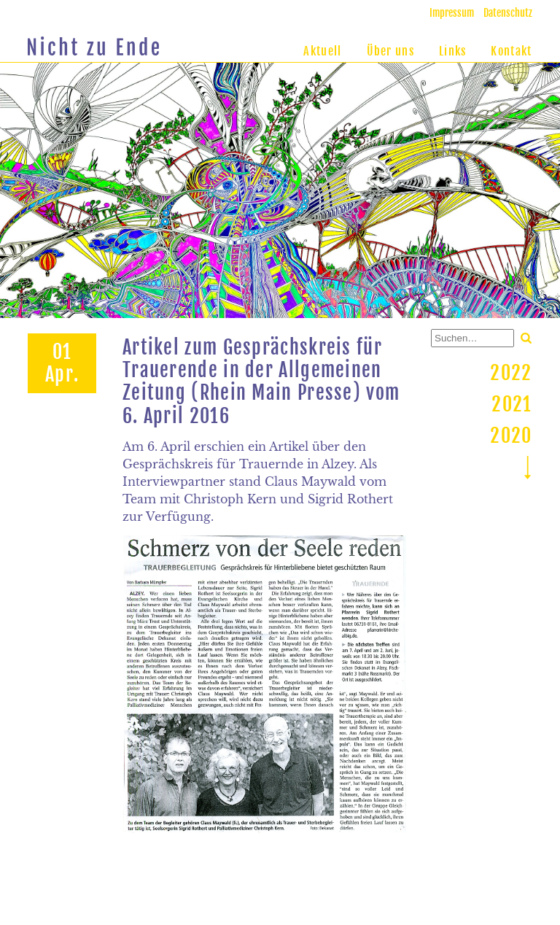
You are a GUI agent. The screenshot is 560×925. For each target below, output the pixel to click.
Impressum (452, 13)
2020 (511, 436)
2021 (512, 404)
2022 (511, 373)
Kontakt (511, 51)
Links (453, 51)
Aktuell (322, 51)
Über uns (390, 51)
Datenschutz (508, 13)
